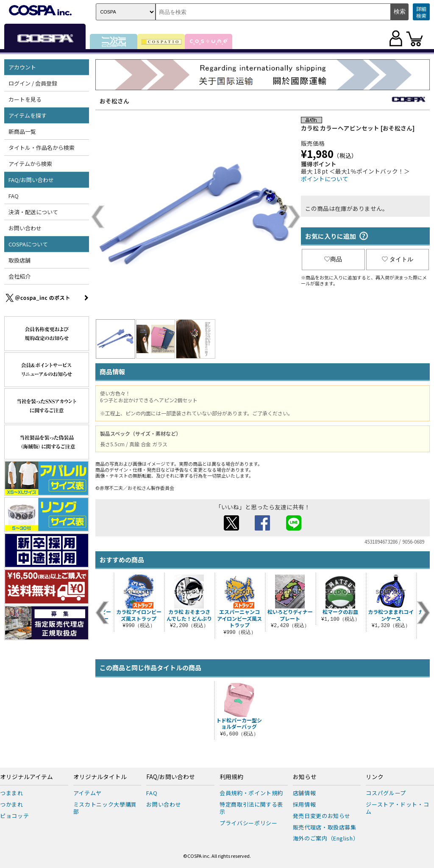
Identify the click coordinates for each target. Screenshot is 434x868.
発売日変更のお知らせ (322, 816)
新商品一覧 (22, 131)
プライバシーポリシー (249, 823)
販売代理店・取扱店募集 (325, 827)
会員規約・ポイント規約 (251, 793)
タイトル (398, 259)
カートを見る (25, 99)
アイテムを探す (28, 115)
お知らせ (305, 777)
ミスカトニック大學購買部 (105, 808)
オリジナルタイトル (100, 777)
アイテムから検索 (30, 164)
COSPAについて (28, 244)
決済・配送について (33, 212)
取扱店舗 (19, 260)
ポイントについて (325, 179)
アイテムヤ (88, 793)
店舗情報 (305, 793)
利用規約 (231, 777)
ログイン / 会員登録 (33, 83)
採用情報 (305, 804)
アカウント (22, 67)
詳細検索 (421, 12)
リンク (375, 777)
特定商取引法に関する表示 (251, 808)
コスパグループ (386, 793)
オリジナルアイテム (26, 777)
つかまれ (12, 804)
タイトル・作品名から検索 (42, 148)
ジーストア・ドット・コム (397, 808)
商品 (333, 259)
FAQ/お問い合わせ (31, 180)
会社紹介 (19, 276)
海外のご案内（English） (326, 838)
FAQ (14, 196)
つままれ (12, 793)
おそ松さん (114, 101)
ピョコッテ (14, 816)
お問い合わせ (25, 228)
